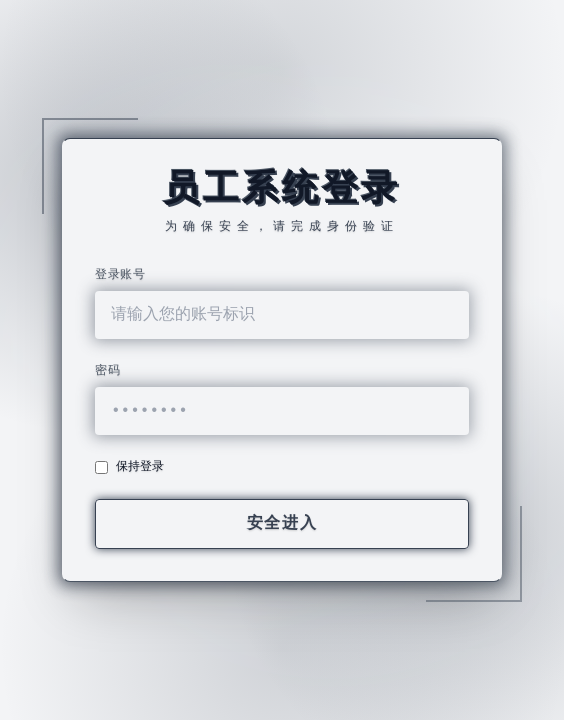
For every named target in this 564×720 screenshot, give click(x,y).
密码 (107, 371)
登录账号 (120, 275)
